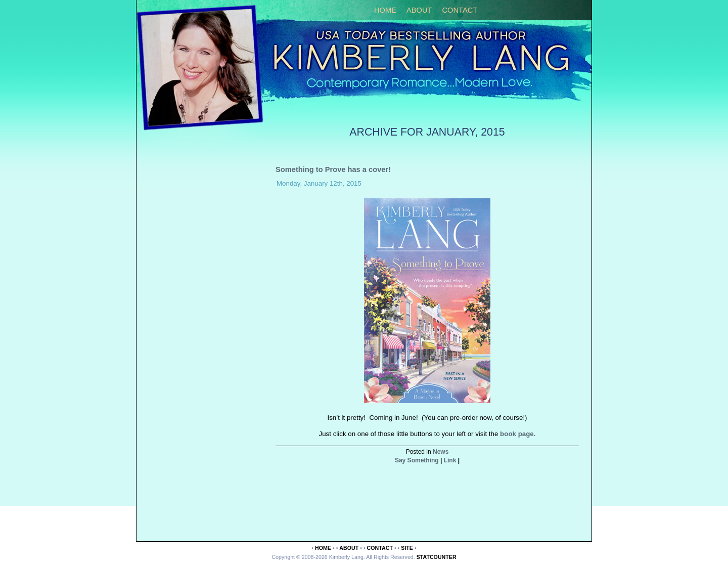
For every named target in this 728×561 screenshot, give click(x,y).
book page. (518, 434)
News (441, 452)
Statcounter (437, 557)
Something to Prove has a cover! (333, 169)
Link (450, 460)
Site (407, 548)
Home (385, 10)
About (419, 10)
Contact (460, 10)
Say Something (417, 460)
